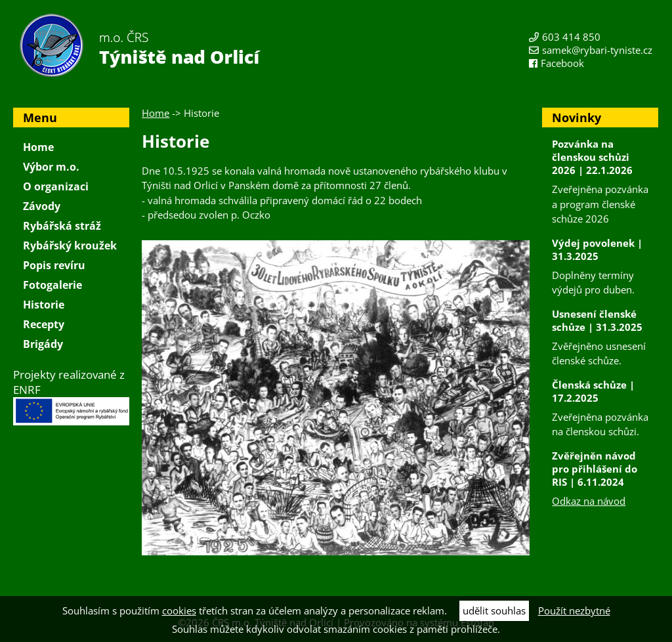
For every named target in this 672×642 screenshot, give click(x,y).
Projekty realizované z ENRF (71, 396)
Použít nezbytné (574, 610)
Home (156, 113)
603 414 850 (571, 37)
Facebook (562, 63)
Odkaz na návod (589, 501)
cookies (179, 610)
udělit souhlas (494, 610)
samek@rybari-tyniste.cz (597, 50)
